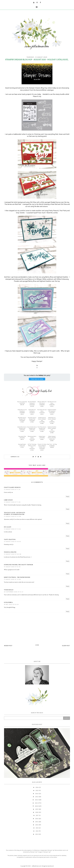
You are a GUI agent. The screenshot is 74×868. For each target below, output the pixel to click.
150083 (52, 422)
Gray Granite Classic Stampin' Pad (32, 428)
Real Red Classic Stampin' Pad (22, 418)
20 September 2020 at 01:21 (14, 592)
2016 (37, 819)
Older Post (66, 646)
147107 (42, 430)
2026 (37, 787)
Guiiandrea (8, 602)
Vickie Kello (9, 590)
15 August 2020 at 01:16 (12, 567)
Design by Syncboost (48, 866)
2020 (36, 806)
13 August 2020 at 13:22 (12, 529)
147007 (32, 412)
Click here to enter (37, 379)
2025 (37, 791)
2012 (37, 831)
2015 (37, 822)
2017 (37, 815)
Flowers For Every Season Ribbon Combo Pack (42, 446)
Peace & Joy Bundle (22, 402)
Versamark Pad (22, 436)
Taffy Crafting (10, 539)
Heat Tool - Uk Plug (52, 444)
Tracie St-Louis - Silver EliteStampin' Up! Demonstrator (15, 514)
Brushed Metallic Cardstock (32, 402)
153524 (32, 405)
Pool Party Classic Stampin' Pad (42, 428)
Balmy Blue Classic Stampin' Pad (22, 428)
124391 (42, 412)
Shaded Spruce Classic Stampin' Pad (42, 419)
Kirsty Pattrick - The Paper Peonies (17, 577)
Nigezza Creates (10, 552)
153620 (42, 448)
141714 (22, 446)
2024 (37, 794)
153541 (32, 448)
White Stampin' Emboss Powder (52, 437)
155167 (22, 403)
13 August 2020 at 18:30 (12, 542)
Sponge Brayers (22, 444)
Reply (68, 496)
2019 (37, 809)
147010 (52, 412)
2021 (36, 803)
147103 (52, 431)
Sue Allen (8, 527)
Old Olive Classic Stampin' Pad (32, 418)
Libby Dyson (8, 500)
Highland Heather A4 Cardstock (52, 410)
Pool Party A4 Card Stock (42, 410)
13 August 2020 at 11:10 (12, 490)
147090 (32, 420)
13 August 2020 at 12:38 (12, 516)
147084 (22, 420)
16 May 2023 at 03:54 (11, 605)
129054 (52, 446)
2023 (37, 797)
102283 (22, 438)
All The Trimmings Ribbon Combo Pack (32, 446)
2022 (37, 800)
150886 (22, 412)
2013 (37, 828)
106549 (42, 405)
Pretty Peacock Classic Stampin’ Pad (52, 419)
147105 (22, 430)
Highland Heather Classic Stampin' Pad (52, 428)
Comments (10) (15, 457)
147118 (32, 430)
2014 (37, 825)
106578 (52, 405)
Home (37, 645)
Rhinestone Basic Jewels (32, 437)
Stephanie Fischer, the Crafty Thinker (18, 565)
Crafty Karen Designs (12, 487)
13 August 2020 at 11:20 (12, 502)
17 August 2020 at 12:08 (12, 579)
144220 (32, 439)
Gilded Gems (42, 436)
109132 (52, 439)
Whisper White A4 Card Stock (42, 402)
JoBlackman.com (36, 866)
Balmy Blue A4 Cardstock (32, 410)
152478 (42, 438)
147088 (42, 422)
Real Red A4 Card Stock (52, 402)
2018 (37, 812)
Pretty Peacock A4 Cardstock (22, 410)
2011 (37, 834)
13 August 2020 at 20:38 (13, 554)
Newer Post (8, 646)
